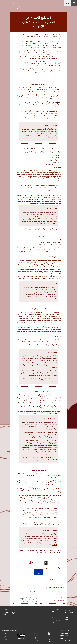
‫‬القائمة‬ (67, 609)
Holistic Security (64, 635)
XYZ (61, 642)
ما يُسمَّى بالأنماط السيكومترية (51, 174)
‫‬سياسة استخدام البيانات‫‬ (56, 623)
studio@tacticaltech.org (56, 621)
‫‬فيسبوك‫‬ (67, 616)
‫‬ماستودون (68, 617)
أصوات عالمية (32, 543)
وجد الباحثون (58, 102)
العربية (67, 3)
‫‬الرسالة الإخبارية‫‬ (69, 612)
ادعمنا (67, 619)
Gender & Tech (64, 634)
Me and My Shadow (65, 637)
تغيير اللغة (68, 611)
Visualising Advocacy (65, 640)
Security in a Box (64, 639)
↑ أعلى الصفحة (24, 579)
